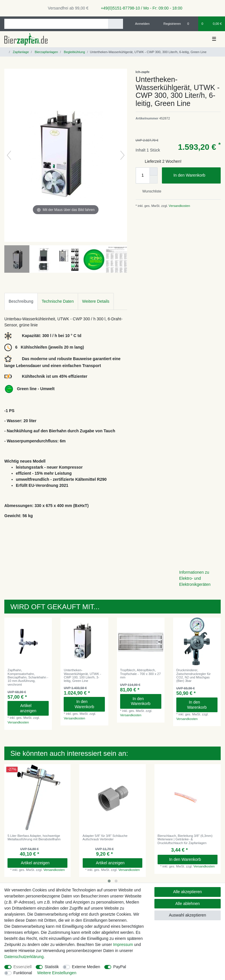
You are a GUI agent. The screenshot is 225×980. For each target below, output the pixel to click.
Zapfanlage (20, 52)
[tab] (21, 301)
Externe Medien (86, 967)
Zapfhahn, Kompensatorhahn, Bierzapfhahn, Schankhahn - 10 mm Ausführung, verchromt (28, 677)
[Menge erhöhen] (154, 171)
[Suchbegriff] (56, 24)
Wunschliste (150, 191)
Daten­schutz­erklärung (24, 957)
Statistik (52, 967)
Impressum (123, 945)
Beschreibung (21, 301)
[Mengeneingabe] (143, 175)
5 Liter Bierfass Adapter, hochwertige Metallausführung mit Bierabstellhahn (34, 837)
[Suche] (115, 24)
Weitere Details (96, 301)
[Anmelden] (140, 24)
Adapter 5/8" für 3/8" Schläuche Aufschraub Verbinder (105, 837)
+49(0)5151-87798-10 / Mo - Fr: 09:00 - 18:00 (139, 8)
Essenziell (23, 967)
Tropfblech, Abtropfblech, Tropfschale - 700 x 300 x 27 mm (140, 674)
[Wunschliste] (191, 24)
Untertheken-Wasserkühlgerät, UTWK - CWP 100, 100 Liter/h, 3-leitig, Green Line (82, 675)
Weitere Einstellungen (57, 973)
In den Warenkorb (195, 175)
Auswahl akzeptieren (187, 915)
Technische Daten (58, 301)
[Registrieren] (169, 24)
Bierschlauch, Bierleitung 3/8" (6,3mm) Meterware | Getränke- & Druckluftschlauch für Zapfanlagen (185, 839)
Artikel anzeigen (32, 708)
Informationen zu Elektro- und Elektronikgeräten (195, 578)
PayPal (120, 967)
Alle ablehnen (187, 904)
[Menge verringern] (154, 179)
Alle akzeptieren (188, 892)
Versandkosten (179, 206)
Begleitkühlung (74, 52)
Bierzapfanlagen (46, 52)
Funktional (23, 973)
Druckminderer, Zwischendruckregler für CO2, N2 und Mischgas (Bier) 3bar (193, 675)
